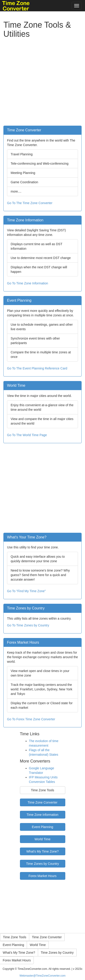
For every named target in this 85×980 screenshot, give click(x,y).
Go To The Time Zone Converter (30, 203)
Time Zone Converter (43, 802)
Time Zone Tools (42, 790)
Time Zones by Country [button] (57, 953)
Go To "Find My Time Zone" (26, 591)
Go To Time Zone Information (28, 283)
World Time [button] (38, 945)
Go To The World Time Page (27, 435)
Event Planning (42, 827)
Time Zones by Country (42, 864)
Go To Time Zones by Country (28, 625)
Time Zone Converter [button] (47, 937)
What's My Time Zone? (42, 851)
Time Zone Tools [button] (15, 937)
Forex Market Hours (43, 876)
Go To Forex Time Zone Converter (31, 719)
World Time (42, 839)
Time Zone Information (42, 815)
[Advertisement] (42, 83)
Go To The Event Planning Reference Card (37, 368)
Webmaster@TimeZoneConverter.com (42, 976)
